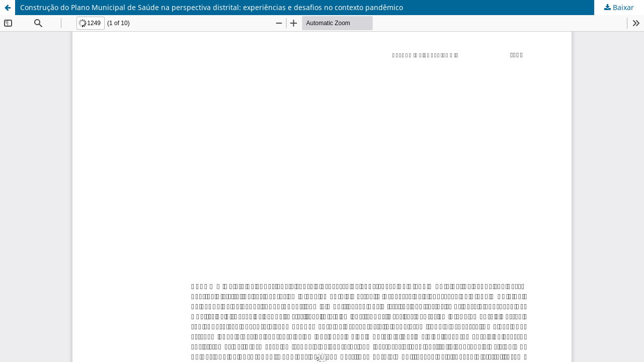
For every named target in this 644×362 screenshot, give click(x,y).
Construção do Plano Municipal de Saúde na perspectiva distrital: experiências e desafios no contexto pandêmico (212, 7)
